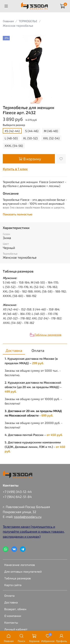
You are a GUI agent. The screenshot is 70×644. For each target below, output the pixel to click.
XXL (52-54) (51, 138)
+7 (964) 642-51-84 (17, 497)
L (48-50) (11, 138)
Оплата (9, 596)
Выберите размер (14, 125)
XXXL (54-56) (14, 146)
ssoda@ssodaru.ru (28, 517)
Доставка (11, 602)
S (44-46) (32, 131)
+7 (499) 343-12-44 (17, 492)
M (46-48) (51, 131)
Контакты (11, 622)
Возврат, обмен (15, 609)
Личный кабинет (16, 629)
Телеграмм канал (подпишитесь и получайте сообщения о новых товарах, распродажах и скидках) (34, 531)
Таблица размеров (18, 578)
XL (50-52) (30, 138)
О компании (13, 616)
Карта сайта (13, 585)
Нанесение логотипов (20, 565)
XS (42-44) (12, 131)
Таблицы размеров (48, 335)
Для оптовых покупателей (23, 571)
